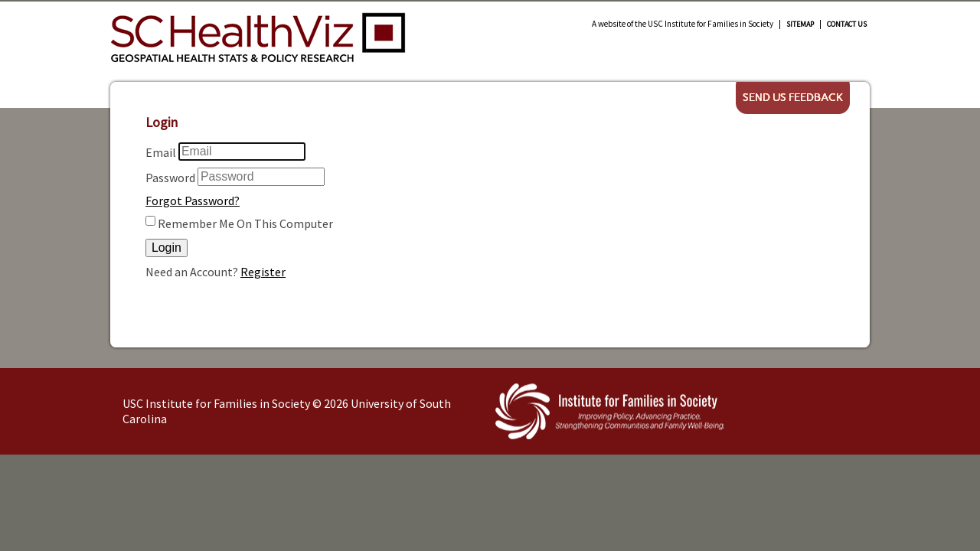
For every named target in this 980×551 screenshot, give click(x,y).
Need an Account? (192, 272)
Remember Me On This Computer (245, 223)
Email (161, 152)
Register (263, 272)
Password (170, 178)
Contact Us (847, 24)
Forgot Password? (193, 201)
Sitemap (800, 24)
